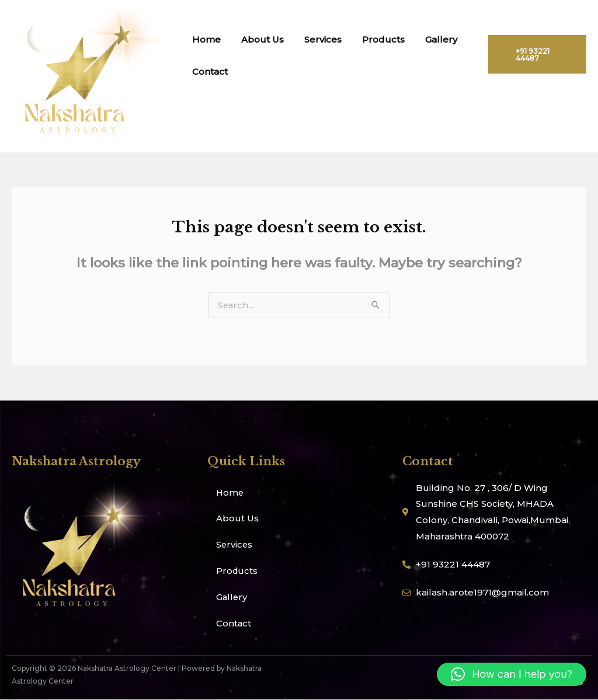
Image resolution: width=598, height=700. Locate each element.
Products (373, 39)
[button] (512, 674)
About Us (258, 39)
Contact (208, 72)
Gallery (428, 39)
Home (205, 39)
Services (315, 39)
